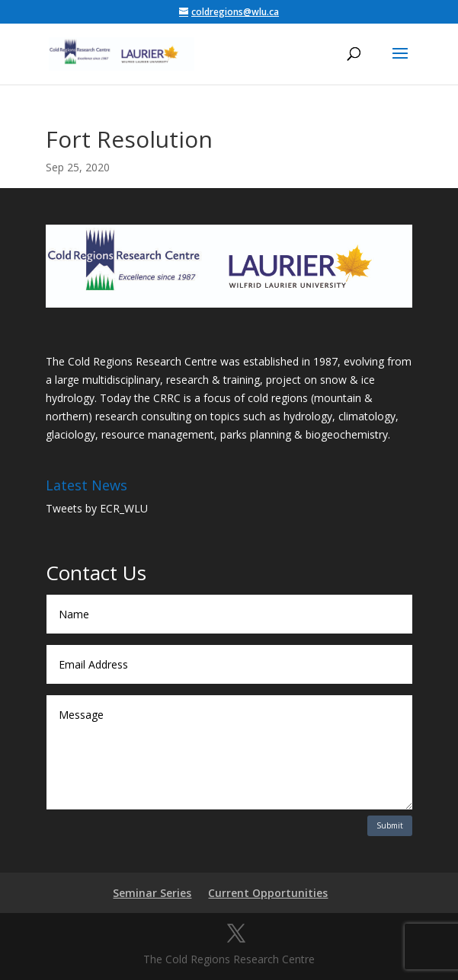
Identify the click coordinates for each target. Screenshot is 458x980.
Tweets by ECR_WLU (97, 508)
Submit (390, 825)
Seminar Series (152, 893)
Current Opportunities (268, 893)
